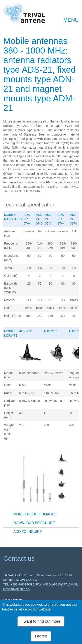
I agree (41, 639)
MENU (71, 20)
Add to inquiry (28, 532)
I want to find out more (41, 624)
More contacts (13, 600)
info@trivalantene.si (17, 589)
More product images (35, 514)
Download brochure (34, 523)
